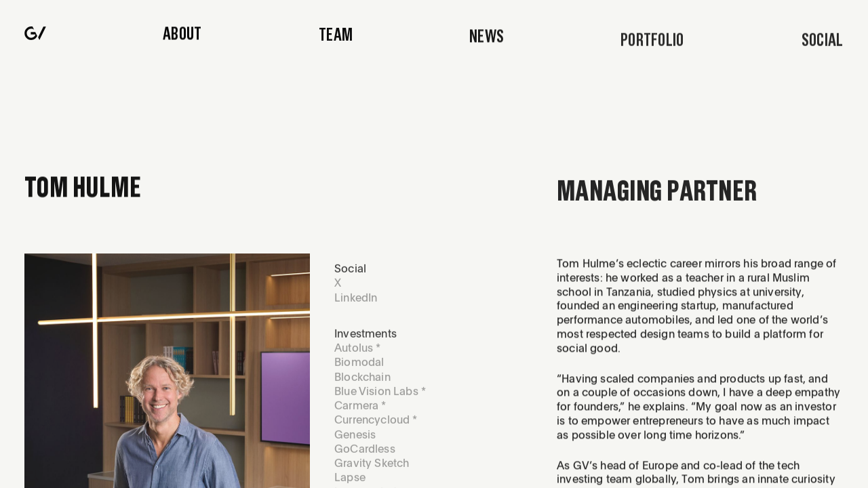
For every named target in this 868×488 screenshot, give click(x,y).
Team (336, 37)
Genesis (355, 440)
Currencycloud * (376, 425)
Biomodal (359, 368)
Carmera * (360, 411)
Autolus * (358, 353)
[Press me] (822, 45)
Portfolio (652, 45)
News (487, 40)
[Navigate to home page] (35, 35)
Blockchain (362, 382)
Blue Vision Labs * (380, 396)
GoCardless (365, 454)
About (182, 35)
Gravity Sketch (372, 469)
